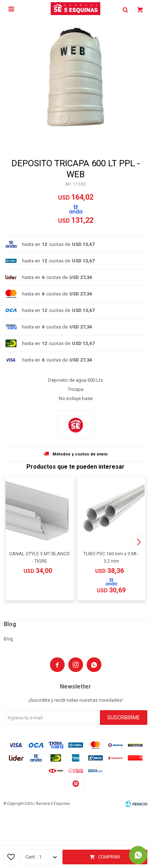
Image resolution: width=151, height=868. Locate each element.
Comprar (109, 857)
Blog (8, 639)
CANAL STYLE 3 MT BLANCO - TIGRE (39, 557)
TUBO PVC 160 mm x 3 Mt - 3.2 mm (111, 557)
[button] (139, 542)
